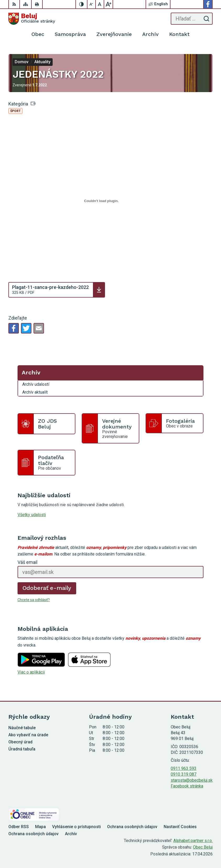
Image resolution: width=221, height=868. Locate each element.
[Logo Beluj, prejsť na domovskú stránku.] (32, 19)
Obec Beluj (203, 847)
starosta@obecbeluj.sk (192, 780)
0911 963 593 (184, 768)
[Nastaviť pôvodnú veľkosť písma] (100, 4)
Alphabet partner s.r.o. (193, 841)
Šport (15, 111)
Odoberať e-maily (47, 588)
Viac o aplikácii (31, 672)
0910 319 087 (184, 774)
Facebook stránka (187, 786)
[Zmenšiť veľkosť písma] (92, 4)
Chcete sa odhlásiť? (34, 600)
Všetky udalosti (32, 515)
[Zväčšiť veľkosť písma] (108, 4)
